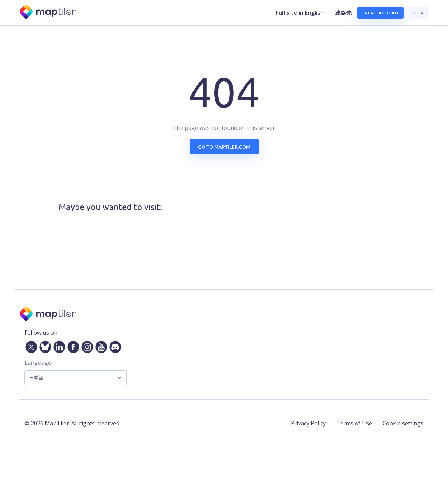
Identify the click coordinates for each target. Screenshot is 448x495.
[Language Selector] (76, 378)
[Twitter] (30, 346)
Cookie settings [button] (403, 423)
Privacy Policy (308, 423)
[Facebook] (72, 346)
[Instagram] (86, 346)
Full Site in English (300, 13)
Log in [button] (417, 13)
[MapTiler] (48, 13)
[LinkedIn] (58, 346)
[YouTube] (100, 346)
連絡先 (343, 13)
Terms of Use (354, 423)
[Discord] (114, 346)
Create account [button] (380, 13)
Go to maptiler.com (224, 147)
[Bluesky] (44, 346)
